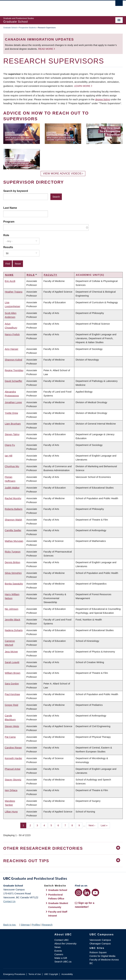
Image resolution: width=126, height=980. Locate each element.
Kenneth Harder (13, 758)
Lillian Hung (11, 812)
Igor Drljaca (11, 790)
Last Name (10, 208)
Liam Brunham (13, 424)
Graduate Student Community (58, 905)
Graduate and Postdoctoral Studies (63, 879)
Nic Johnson (12, 609)
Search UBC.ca (63, 962)
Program (9, 222)
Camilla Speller (13, 530)
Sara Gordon (12, 684)
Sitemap (25, 925)
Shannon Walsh (13, 520)
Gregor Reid (11, 705)
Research (47, 925)
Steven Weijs (12, 726)
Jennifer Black (12, 620)
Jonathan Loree (13, 402)
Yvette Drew (11, 413)
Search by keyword (16, 191)
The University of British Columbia (54, 7)
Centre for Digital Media (103, 956)
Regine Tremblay (14, 370)
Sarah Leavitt (12, 662)
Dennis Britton (12, 562)
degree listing (102, 99)
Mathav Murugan (14, 541)
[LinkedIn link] (87, 892)
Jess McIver (11, 652)
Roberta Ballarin (14, 509)
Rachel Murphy (13, 498)
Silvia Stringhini (13, 573)
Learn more (82, 86)
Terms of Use (35, 974)
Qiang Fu (10, 445)
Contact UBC (62, 940)
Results (8, 247)
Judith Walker (12, 488)
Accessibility (67, 974)
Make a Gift (61, 958)
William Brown (13, 673)
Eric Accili (10, 281)
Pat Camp (10, 737)
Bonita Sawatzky (14, 584)
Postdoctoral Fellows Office (56, 897)
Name (9, 275)
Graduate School (10, 28)
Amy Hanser (12, 349)
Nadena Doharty (14, 630)
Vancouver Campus (100, 940)
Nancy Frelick (12, 334)
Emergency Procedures (14, 974)
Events (58, 951)
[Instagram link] (79, 892)
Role (6, 235)
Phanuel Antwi (13, 769)
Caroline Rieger (13, 748)
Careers (59, 954)
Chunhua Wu (12, 466)
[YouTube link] (95, 892)
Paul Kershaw (12, 694)
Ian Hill (9, 456)
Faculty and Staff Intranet (58, 914)
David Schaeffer (13, 381)
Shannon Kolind (13, 360)
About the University (65, 943)
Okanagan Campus (100, 943)
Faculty (51, 275)
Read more (46, 49)
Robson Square (98, 952)
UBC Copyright (51, 974)
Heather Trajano (14, 292)
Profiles (36, 925)
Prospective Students (27, 28)
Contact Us (9, 901)
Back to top (11, 925)
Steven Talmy (12, 434)
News (58, 947)
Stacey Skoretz (13, 780)
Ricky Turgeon (13, 552)
